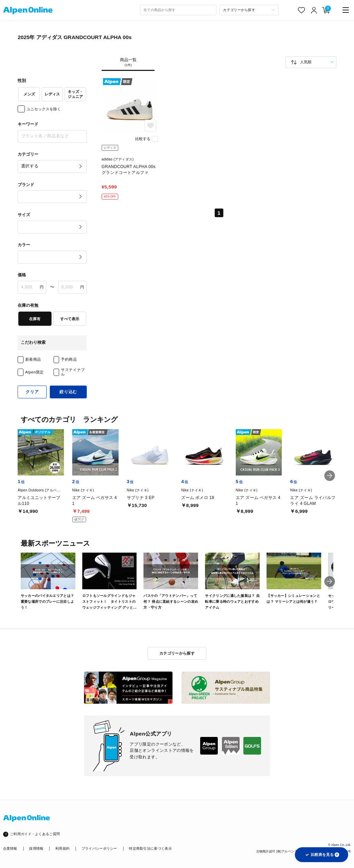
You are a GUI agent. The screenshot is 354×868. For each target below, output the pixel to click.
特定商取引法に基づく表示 (150, 848)
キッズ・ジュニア (75, 94)
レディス (52, 94)
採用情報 (36, 848)
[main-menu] (346, 10)
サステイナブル (73, 372)
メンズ (29, 94)
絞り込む (68, 392)
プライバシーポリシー (99, 848)
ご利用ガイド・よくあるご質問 (35, 834)
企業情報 (10, 848)
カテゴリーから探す (177, 653)
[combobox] (178, 10)
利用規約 (62, 848)
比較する (143, 139)
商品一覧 (128, 63)
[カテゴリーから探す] (249, 10)
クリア (32, 392)
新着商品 (33, 359)
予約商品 (69, 359)
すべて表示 (70, 319)
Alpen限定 (35, 372)
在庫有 (35, 319)
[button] (330, 476)
